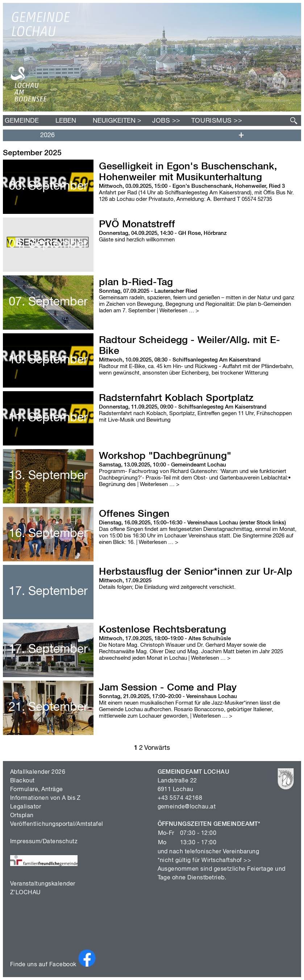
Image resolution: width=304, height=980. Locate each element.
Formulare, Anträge (37, 790)
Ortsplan (22, 816)
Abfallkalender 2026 (38, 772)
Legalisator (26, 807)
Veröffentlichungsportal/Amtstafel (57, 824)
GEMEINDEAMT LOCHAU (194, 772)
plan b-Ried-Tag (136, 282)
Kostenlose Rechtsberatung (163, 630)
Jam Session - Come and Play (168, 688)
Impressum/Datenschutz (44, 842)
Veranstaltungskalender (43, 884)
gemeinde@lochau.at (187, 807)
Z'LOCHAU (26, 893)
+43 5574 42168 (180, 798)
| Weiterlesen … (177, 311)
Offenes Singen (134, 514)
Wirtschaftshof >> (226, 861)
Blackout (22, 781)
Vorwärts (157, 748)
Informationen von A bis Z (45, 798)
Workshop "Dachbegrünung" (165, 456)
